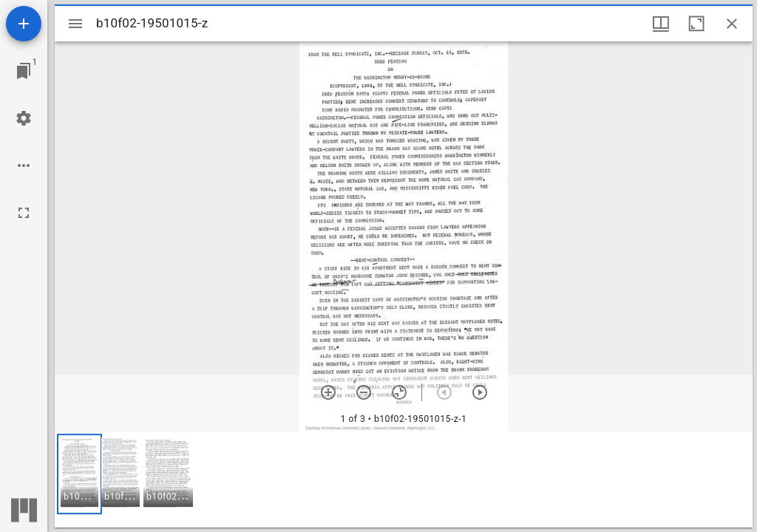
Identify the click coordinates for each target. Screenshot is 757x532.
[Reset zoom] (399, 392)
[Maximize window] (696, 24)
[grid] (404, 480)
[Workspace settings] (24, 118)
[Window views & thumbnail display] (661, 24)
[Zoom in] (328, 392)
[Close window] (732, 24)
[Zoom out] (364, 392)
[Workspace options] (24, 166)
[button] (79, 474)
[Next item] (480, 392)
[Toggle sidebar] (75, 24)
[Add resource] (24, 24)
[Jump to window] (24, 71)
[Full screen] (24, 213)
